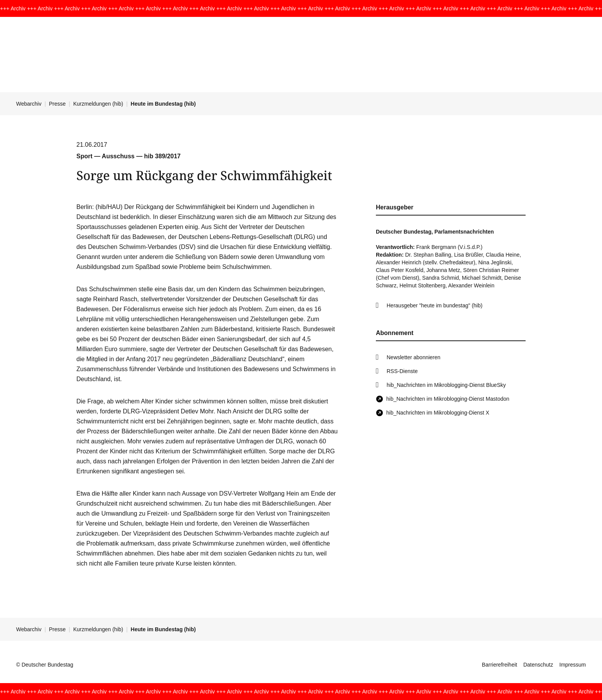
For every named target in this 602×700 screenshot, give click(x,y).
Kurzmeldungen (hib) (98, 104)
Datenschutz (538, 665)
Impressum (573, 665)
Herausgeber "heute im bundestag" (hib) (435, 305)
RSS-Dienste (402, 371)
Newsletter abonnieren (413, 357)
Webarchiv (29, 104)
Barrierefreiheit (499, 665)
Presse (58, 104)
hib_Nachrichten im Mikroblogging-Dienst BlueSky (446, 385)
